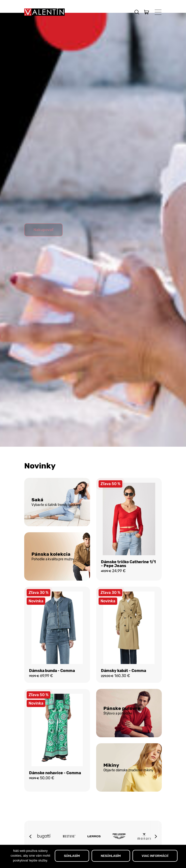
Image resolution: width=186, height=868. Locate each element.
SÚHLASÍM (72, 856)
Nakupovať (43, 241)
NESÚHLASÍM (111, 856)
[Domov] (44, 12)
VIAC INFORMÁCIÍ (155, 856)
